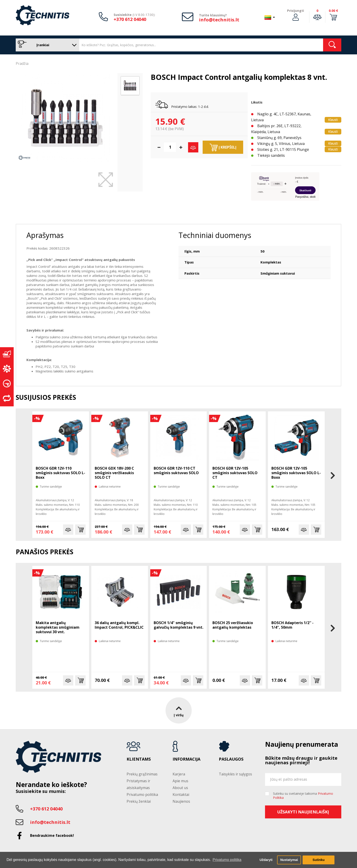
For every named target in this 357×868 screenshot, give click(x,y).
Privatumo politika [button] (227, 860)
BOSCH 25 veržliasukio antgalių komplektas (233, 625)
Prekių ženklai (139, 801)
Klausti (333, 120)
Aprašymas (45, 235)
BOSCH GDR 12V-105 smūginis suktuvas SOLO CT (235, 473)
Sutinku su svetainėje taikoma (303, 796)
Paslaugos (231, 759)
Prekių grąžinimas (142, 774)
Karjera (179, 774)
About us (180, 788)
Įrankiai (46, 45)
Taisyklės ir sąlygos (235, 774)
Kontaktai (181, 795)
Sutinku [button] (319, 860)
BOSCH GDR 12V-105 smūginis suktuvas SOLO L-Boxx (296, 473)
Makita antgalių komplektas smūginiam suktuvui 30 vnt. (58, 627)
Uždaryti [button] (266, 860)
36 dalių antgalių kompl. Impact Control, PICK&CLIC (119, 625)
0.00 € (333, 11)
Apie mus (180, 781)
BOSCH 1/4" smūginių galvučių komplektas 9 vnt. (178, 625)
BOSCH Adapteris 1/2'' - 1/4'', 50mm (292, 625)
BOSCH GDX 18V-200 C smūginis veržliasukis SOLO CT (114, 473)
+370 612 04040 (130, 19)
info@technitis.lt (219, 20)
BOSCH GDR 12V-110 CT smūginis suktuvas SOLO (176, 471)
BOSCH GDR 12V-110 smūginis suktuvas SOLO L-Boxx (60, 473)
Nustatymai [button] (289, 860)
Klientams (139, 759)
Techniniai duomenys (215, 235)
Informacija (186, 759)
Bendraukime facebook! (52, 835)
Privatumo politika (142, 795)
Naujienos (181, 801)
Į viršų (179, 710)
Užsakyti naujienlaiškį (303, 812)
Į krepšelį (223, 147)
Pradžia (22, 63)
